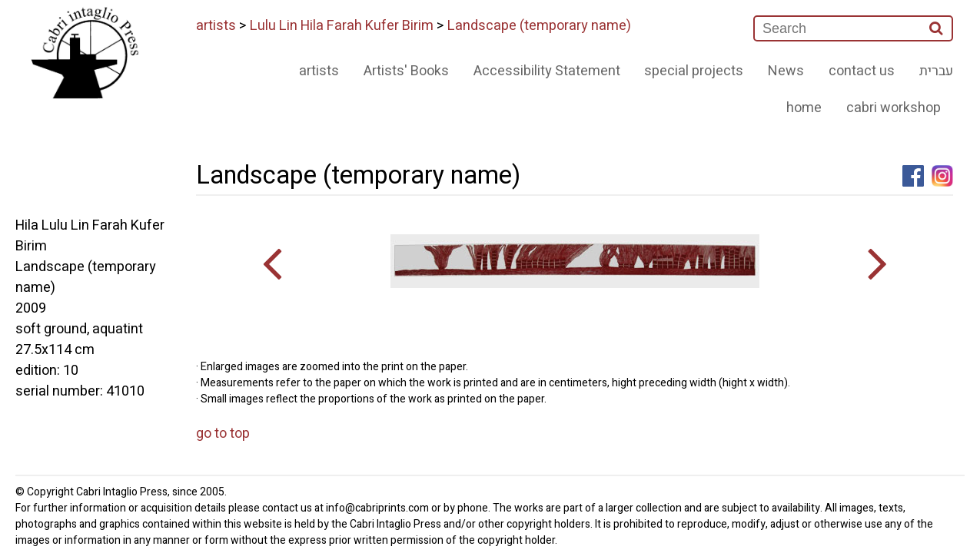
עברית (936, 71)
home (804, 108)
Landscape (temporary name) (539, 26)
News (786, 71)
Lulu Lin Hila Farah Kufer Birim (342, 26)
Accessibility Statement (547, 71)
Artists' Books (406, 71)
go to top (223, 434)
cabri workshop (894, 108)
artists (216, 26)
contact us (862, 71)
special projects (694, 71)
